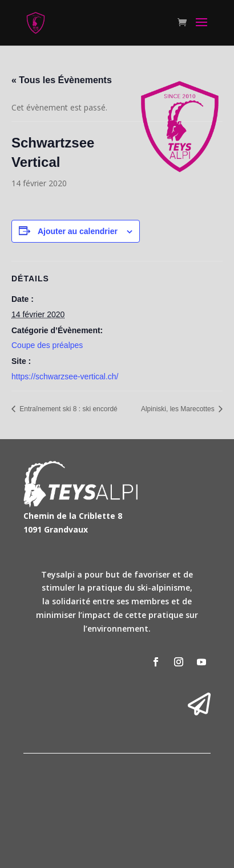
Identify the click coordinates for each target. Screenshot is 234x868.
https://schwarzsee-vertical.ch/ (65, 376)
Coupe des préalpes (47, 345)
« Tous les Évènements (62, 80)
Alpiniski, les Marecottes (179, 409)
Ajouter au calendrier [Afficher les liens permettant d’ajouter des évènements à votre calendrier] (78, 231)
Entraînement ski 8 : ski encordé (68, 409)
